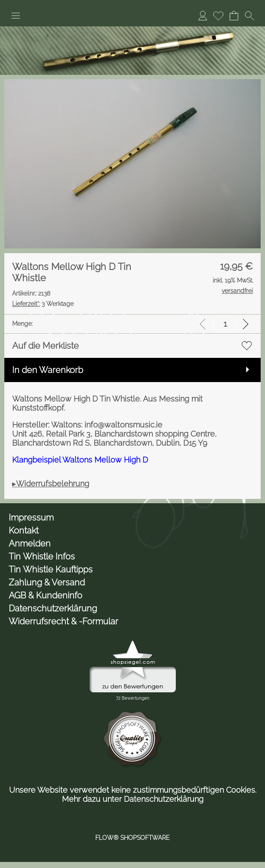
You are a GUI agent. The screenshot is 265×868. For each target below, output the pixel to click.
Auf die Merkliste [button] (45, 346)
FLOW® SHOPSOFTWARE (132, 838)
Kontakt (24, 530)
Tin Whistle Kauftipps (51, 569)
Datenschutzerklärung (53, 608)
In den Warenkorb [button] (48, 370)
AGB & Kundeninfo (45, 595)
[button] (16, 16)
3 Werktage (43, 304)
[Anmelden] (203, 16)
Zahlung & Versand (47, 582)
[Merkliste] (218, 16)
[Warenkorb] (234, 16)
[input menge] (225, 324)
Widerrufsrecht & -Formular (63, 621)
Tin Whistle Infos (42, 556)
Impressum (31, 518)
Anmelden (30, 543)
